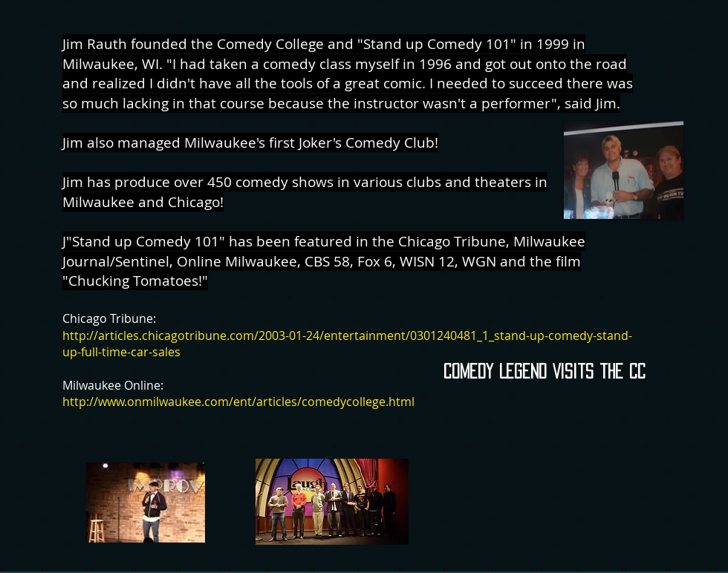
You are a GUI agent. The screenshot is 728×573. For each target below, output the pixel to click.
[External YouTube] (547, 497)
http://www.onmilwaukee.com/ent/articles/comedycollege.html (238, 402)
